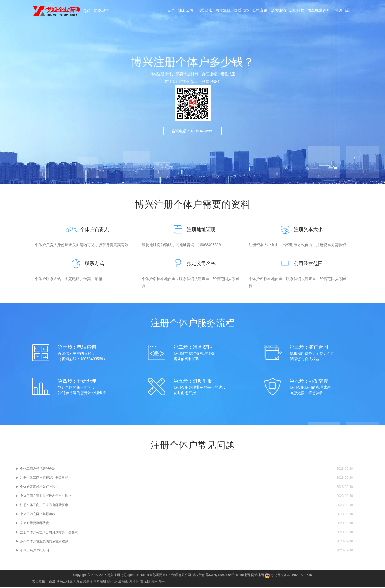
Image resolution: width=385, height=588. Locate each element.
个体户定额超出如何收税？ (39, 488)
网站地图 (257, 576)
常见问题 (259, 33)
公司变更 (271, 11)
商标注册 (233, 11)
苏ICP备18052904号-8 (222, 576)
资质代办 (252, 11)
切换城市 (101, 11)
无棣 (147, 583)
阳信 (140, 583)
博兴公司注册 (66, 583)
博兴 (86, 11)
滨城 (118, 583)
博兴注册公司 (117, 576)
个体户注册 (98, 583)
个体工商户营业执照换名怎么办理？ (46, 497)
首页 (179, 11)
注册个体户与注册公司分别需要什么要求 (49, 534)
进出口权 (310, 11)
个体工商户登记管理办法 (38, 470)
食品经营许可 (333, 11)
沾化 (125, 583)
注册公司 (194, 11)
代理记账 (213, 11)
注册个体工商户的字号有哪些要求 (44, 506)
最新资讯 (83, 583)
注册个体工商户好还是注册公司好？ (46, 479)
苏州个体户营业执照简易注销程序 (44, 543)
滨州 (110, 583)
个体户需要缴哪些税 (34, 524)
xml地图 (245, 576)
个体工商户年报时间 (34, 552)
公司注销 (290, 11)
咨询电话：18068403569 (192, 135)
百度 (52, 583)
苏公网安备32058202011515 (288, 576)
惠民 (132, 583)
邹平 (161, 583)
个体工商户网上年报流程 (38, 515)
